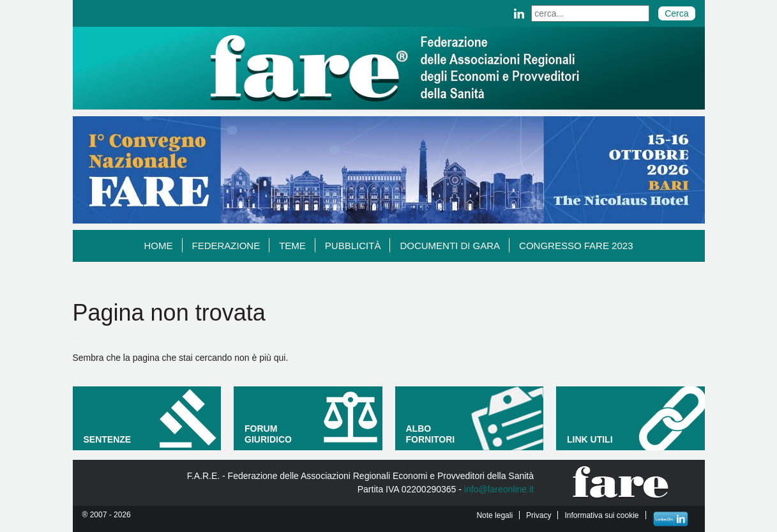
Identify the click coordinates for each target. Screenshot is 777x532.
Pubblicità (358, 245)
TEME (297, 245)
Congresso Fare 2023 (576, 246)
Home (163, 245)
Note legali (494, 515)
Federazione (231, 245)
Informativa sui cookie (601, 515)
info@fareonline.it (499, 489)
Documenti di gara (455, 245)
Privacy (539, 515)
